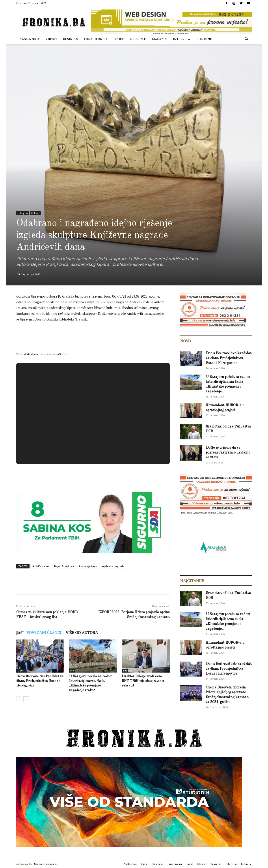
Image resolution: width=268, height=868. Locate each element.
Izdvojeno (23, 213)
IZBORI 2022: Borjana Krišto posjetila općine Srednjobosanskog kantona (134, 615)
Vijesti (51, 39)
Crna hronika (96, 39)
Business (71, 39)
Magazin (159, 39)
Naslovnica (29, 39)
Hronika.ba (26, 864)
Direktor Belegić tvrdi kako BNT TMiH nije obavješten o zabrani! (143, 681)
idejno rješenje (88, 566)
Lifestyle (138, 39)
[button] (246, 39)
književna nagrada (113, 566)
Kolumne (204, 39)
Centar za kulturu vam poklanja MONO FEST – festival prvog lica (47, 615)
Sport (119, 39)
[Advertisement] (97, 338)
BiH (72, 671)
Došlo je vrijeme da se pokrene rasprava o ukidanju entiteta (228, 453)
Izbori (21, 671)
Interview (182, 39)
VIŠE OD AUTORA (82, 632)
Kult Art (35, 213)
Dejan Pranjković (64, 566)
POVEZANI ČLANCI (44, 632)
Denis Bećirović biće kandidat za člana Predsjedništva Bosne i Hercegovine (40, 681)
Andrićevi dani (41, 566)
